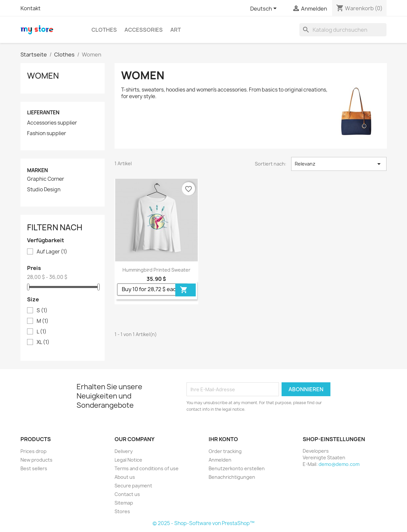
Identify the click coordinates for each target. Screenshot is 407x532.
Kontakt (31, 8)
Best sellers (34, 468)
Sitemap (124, 503)
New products (36, 460)
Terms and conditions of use (147, 468)
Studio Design (44, 190)
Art (176, 30)
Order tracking (225, 451)
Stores (122, 511)
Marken (37, 170)
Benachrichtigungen (232, 477)
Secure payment (133, 486)
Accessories (144, 30)
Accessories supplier (52, 123)
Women (43, 76)
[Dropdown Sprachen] (265, 9)
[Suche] (343, 30)
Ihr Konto (223, 439)
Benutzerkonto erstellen (237, 468)
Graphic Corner (46, 179)
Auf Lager (52, 252)
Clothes (104, 30)
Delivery (124, 451)
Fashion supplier (47, 133)
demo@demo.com (339, 464)
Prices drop (34, 451)
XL (43, 342)
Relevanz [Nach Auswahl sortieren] (339, 164)
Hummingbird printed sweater (156, 270)
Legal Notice (128, 460)
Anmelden (220, 460)
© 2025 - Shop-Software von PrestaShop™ (203, 523)
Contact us (127, 494)
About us (125, 477)
